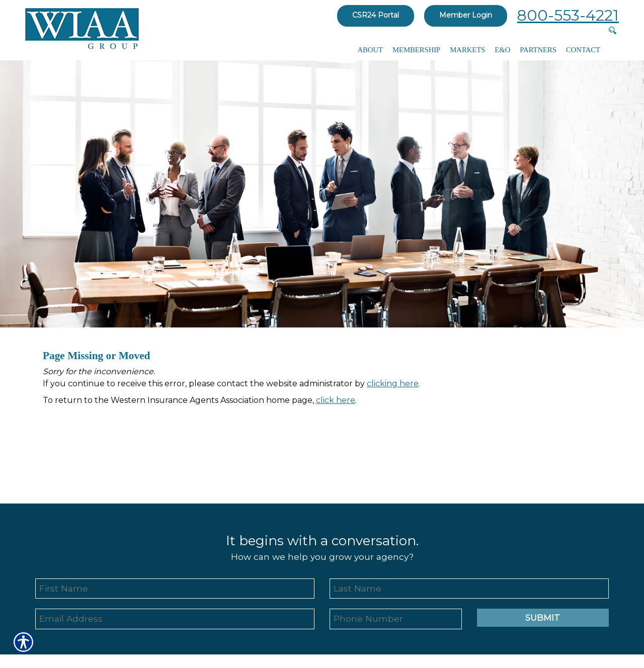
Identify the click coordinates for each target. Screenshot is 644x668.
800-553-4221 (568, 15)
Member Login (466, 15)
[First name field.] (175, 589)
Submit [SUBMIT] (543, 617)
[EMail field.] (175, 619)
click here (336, 400)
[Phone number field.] (396, 619)
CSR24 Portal (376, 15)
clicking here (393, 384)
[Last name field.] (469, 589)
